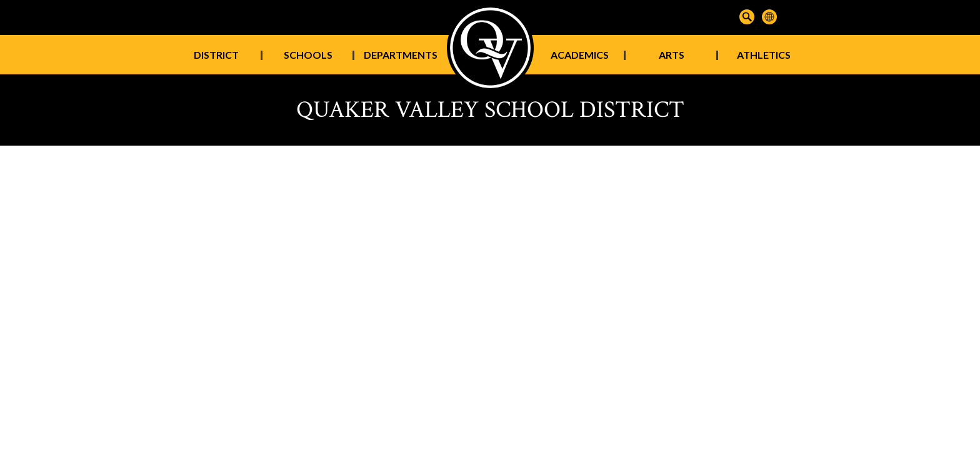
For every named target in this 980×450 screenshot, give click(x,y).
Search (747, 17)
